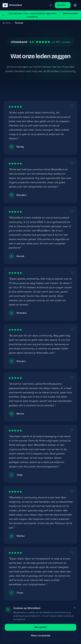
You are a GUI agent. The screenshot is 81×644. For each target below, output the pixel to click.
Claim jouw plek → (70, 15)
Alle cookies (40, 633)
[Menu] (75, 5)
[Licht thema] (51, 5)
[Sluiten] (75, 614)
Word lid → (63, 5)
